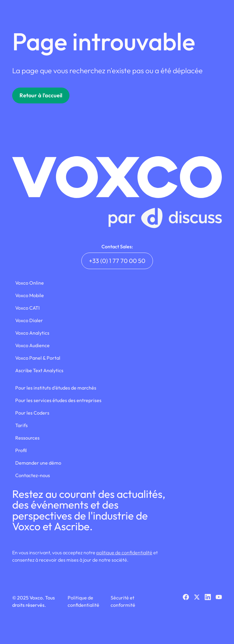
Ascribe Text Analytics (39, 370)
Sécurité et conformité (123, 601)
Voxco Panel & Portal (38, 358)
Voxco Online (30, 283)
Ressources (27, 438)
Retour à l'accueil (41, 95)
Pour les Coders (32, 413)
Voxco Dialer (29, 320)
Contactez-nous (33, 475)
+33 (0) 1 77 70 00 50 (117, 261)
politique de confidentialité (124, 552)
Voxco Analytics (32, 333)
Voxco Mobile (30, 295)
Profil (21, 450)
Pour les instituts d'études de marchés (56, 388)
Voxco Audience (32, 345)
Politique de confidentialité (83, 601)
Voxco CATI (27, 308)
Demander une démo (38, 463)
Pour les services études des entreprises (58, 400)
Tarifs (21, 425)
